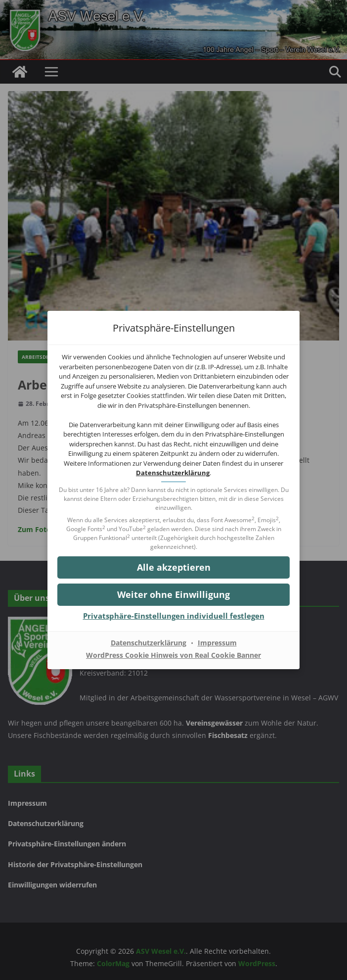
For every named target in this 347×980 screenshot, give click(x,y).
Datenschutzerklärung (173, 473)
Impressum (217, 643)
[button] (173, 595)
